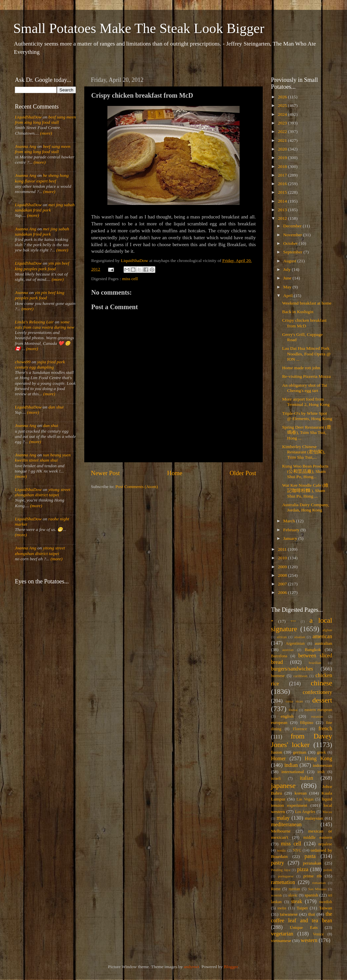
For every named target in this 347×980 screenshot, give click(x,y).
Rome (276, 889)
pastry (278, 863)
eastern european (318, 710)
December (293, 226)
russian (294, 889)
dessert (322, 700)
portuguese (286, 876)
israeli (276, 778)
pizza (303, 869)
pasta (310, 856)
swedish (326, 902)
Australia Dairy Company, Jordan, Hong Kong (306, 507)
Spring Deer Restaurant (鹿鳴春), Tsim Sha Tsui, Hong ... (307, 432)
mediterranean (286, 825)
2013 (283, 210)
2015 (283, 192)
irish (321, 772)
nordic (282, 850)
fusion (277, 752)
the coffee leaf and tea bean (302, 917)
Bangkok (313, 650)
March (290, 521)
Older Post (243, 473)
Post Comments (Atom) (136, 487)
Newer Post (105, 473)
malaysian (314, 818)
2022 (283, 131)
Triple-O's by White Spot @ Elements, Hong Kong (307, 416)
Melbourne (281, 831)
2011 (283, 549)
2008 (283, 575)
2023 (283, 123)
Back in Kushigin (298, 312)
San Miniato (317, 889)
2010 (283, 558)
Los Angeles (305, 812)
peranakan (312, 863)
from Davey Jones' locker (302, 740)
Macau (327, 812)
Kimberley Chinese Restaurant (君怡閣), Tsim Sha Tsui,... (304, 452)
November (293, 235)
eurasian (317, 716)
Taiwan (326, 908)
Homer (278, 759)
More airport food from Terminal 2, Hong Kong (306, 402)
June (288, 278)
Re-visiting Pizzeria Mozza (307, 376)
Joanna (21, 293)
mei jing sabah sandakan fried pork (45, 207)
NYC (297, 850)
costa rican (294, 701)
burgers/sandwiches (292, 669)
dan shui (56, 407)
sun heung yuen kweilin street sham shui (43, 457)
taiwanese (289, 914)
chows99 (23, 362)
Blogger (231, 967)
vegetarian (282, 934)
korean (301, 793)
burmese (278, 676)
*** (293, 621)
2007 (283, 584)
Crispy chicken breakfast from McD (304, 323)
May (288, 287)
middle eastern (318, 837)
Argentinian (295, 643)
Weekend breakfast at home (307, 303)
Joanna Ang (26, 146)
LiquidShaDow (28, 117)
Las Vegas (305, 799)
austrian (288, 650)
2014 (283, 201)
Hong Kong (318, 759)
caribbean (300, 676)
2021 (283, 140)
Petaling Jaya (281, 870)
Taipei (302, 908)
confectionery (317, 692)
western (309, 940)
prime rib (313, 876)
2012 (283, 218)
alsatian (300, 637)
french (325, 729)
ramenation (283, 882)
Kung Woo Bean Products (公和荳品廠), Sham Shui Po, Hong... (305, 471)
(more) (46, 133)
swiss (282, 908)
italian (306, 778)
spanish (311, 895)
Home (175, 473)
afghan (327, 630)
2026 (283, 97)
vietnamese (281, 941)
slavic (293, 895)
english (287, 716)
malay (283, 818)
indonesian (323, 765)
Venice (318, 934)
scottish (276, 895)
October (291, 243)
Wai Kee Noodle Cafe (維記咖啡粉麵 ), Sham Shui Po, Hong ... (305, 490)
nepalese (325, 844)
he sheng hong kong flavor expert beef (42, 178)
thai (312, 914)
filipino (307, 722)
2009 (283, 567)
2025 (283, 105)
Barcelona (279, 656)
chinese (321, 683)
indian (291, 765)
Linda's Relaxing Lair (34, 322)
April (289, 295)
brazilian (315, 663)
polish (328, 870)
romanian (319, 883)
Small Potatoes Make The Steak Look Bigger (139, 28)
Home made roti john (301, 368)
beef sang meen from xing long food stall (45, 120)
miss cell (130, 279)
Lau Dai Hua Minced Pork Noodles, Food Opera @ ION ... (307, 354)
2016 (283, 184)
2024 (283, 114)
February (292, 530)
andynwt (192, 967)
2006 (283, 592)
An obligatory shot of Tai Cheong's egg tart (305, 388)
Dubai (293, 710)
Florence (300, 729)
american (322, 637)
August (290, 261)
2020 (283, 149)
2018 (283, 166)
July (288, 269)
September (293, 252)
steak (297, 901)
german (299, 752)
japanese (283, 786)
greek (321, 752)
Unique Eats (304, 927)
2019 (283, 158)
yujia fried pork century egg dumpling (40, 364)
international (293, 772)
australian (324, 643)
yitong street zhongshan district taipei (43, 492)
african (282, 637)
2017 (283, 175)
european (279, 722)
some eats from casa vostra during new (45, 325)
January (291, 538)
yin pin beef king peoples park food (42, 266)
